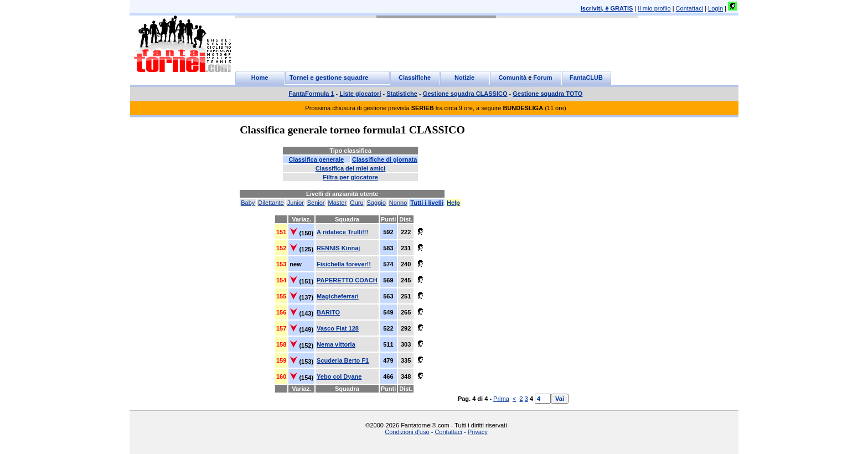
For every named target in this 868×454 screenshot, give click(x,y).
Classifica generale (316, 159)
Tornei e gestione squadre (329, 78)
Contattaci (690, 8)
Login (715, 8)
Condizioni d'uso (407, 432)
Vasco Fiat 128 (338, 328)
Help (453, 203)
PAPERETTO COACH (347, 280)
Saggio (376, 203)
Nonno (398, 203)
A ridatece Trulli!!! (342, 232)
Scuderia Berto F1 (343, 360)
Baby (248, 203)
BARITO (328, 312)
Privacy (478, 432)
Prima (501, 399)
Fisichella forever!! (344, 264)
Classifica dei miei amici (351, 168)
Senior (316, 203)
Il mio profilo (654, 8)
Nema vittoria (336, 344)
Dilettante (271, 203)
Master (338, 203)
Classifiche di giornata (384, 159)
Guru (356, 203)
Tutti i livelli (427, 203)
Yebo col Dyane (339, 376)
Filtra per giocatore (350, 177)
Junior (296, 203)
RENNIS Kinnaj (338, 248)
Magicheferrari (338, 296)
